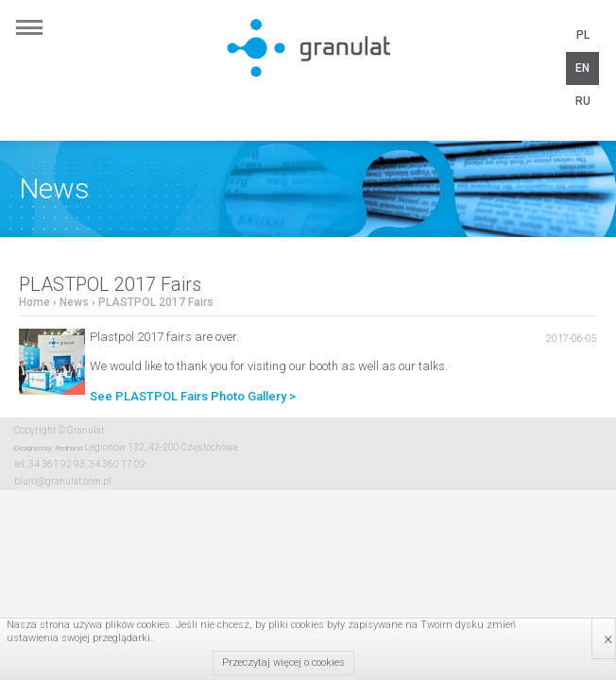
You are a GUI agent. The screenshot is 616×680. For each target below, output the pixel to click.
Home (34, 302)
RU (583, 101)
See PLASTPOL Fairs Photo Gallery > (193, 396)
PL (583, 35)
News (74, 302)
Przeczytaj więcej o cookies (283, 663)
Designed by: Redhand (48, 448)
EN (582, 68)
